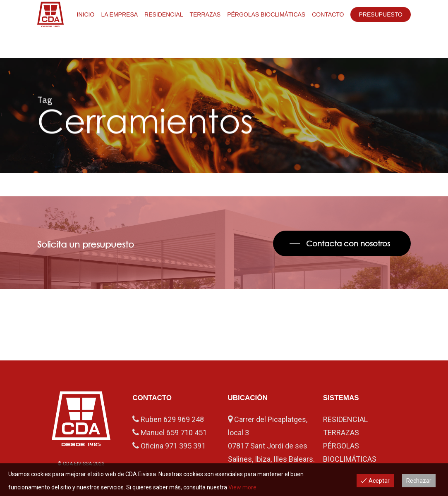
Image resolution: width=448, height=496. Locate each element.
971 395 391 (185, 446)
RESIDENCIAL (345, 419)
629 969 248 (184, 419)
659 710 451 (187, 433)
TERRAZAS (341, 433)
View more (242, 487)
